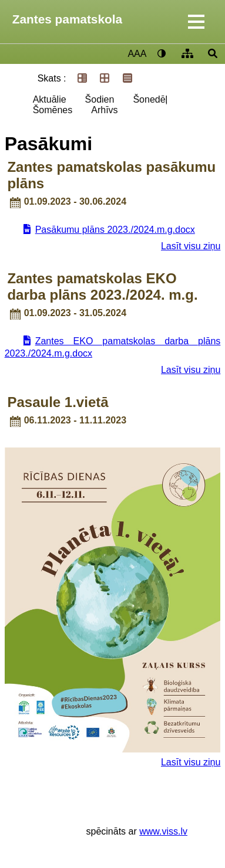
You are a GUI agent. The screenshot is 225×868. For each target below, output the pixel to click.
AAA (137, 54)
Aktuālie (50, 99)
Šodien (100, 99)
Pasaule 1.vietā (58, 402)
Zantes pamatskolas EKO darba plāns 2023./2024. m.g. (102, 286)
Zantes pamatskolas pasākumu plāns (111, 175)
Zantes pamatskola (67, 19)
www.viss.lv (163, 831)
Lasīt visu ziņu (191, 246)
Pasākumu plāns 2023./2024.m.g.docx (115, 230)
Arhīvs (104, 110)
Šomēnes (53, 110)
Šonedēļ (150, 99)
